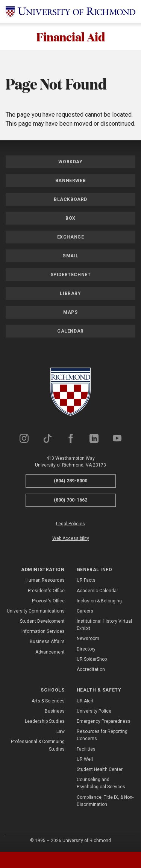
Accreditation (91, 669)
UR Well (85, 759)
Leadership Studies (45, 721)
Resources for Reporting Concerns (102, 735)
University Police (94, 711)
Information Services (43, 632)
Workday (70, 162)
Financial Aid (71, 37)
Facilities (86, 749)
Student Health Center (100, 769)
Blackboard (70, 200)
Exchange (71, 237)
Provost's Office (48, 601)
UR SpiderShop (92, 659)
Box (70, 219)
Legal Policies (70, 524)
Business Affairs (47, 642)
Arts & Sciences (48, 701)
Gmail (70, 256)
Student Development (42, 622)
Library (70, 294)
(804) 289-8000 (70, 481)
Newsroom (88, 639)
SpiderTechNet (71, 275)
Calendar (70, 331)
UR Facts (86, 581)
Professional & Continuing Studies (38, 746)
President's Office (46, 591)
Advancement (50, 652)
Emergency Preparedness (104, 721)
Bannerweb (70, 181)
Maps (70, 313)
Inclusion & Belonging (99, 601)
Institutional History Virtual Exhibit (104, 625)
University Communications (36, 611)
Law (61, 732)
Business (55, 711)
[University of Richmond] (70, 12)
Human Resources (45, 581)
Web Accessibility (71, 538)
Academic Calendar (97, 591)
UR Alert (85, 701)
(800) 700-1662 (70, 500)
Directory (86, 649)
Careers (85, 611)
